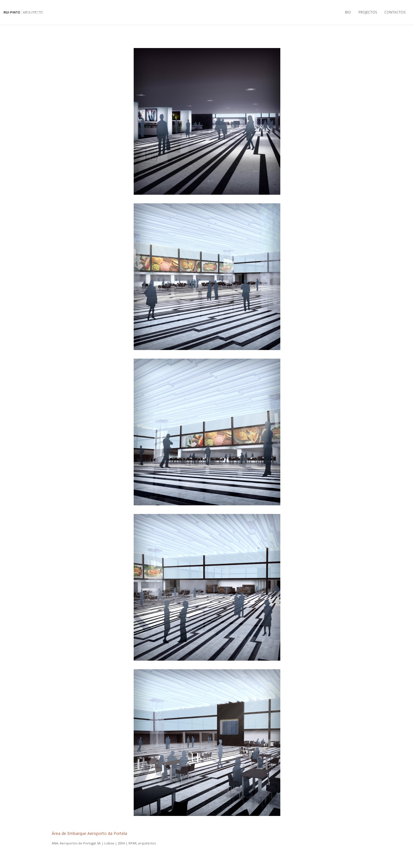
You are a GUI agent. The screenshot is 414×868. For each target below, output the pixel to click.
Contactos (395, 13)
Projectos (368, 13)
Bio (348, 13)
